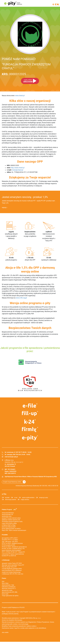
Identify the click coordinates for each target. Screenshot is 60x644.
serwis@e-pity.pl (13, 457)
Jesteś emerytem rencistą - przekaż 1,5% (25, 197)
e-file (4, 494)
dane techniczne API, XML (10, 592)
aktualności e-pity (7, 590)
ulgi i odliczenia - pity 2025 (10, 542)
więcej (4, 208)
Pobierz (9, 509)
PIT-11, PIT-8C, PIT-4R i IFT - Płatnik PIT (13, 552)
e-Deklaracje (6, 560)
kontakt (7, 498)
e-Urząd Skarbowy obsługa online (12, 569)
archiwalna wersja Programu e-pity (12, 522)
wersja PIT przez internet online (11, 518)
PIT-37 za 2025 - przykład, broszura (12, 543)
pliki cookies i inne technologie (19, 624)
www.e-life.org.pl (21, 298)
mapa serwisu (25, 500)
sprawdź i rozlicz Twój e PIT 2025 (12, 563)
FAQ (3, 582)
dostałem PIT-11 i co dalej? (10, 540)
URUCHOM (28, 81)
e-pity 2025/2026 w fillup (9, 523)
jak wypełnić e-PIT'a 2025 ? (10, 538)
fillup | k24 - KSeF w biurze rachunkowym (14, 530)
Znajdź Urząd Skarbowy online (12, 482)
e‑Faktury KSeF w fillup (9, 525)
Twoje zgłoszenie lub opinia (10, 596)
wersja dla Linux (7, 516)
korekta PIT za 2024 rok (9, 556)
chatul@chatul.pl (18, 170)
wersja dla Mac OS (7, 515)
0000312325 (14, 74)
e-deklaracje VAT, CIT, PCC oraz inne (13, 574)
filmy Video (5, 583)
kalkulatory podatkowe (9, 587)
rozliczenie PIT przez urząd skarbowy (13, 554)
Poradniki (5, 535)
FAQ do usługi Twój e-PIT (9, 567)
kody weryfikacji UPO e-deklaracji (12, 570)
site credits (5, 632)
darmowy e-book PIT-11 (9, 589)
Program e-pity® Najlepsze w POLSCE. (13, 608)
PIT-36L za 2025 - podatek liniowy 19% (13, 549)
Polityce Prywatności (43, 622)
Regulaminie (32, 622)
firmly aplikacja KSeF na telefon (11, 529)
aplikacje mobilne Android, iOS (11, 520)
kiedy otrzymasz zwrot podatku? (11, 550)
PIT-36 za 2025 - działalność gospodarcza (14, 547)
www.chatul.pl (20, 96)
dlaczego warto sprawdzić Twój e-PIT (13, 565)
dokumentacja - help (8, 585)
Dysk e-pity (5, 594)
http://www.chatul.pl (18, 168)
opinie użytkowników (28, 498)
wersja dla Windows (8, 513)
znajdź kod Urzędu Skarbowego (11, 572)
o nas (16, 498)
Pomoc (4, 578)
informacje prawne (11, 500)
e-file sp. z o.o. (37, 618)
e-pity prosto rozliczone (13, 3)
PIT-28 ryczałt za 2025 (8, 545)
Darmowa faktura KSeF (9, 527)
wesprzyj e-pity (43, 498)
